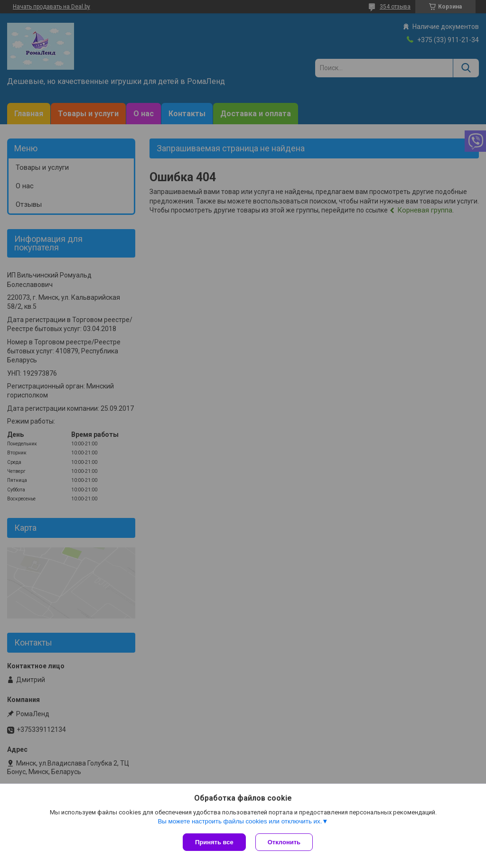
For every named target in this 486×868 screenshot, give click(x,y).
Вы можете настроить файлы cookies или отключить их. (240, 821)
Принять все (214, 842)
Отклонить (284, 842)
